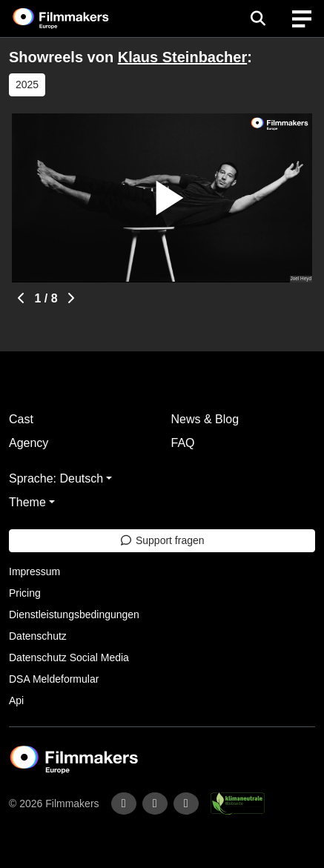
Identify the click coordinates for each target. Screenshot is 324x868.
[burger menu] (302, 19)
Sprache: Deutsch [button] (56, 478)
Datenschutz (38, 636)
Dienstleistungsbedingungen (74, 614)
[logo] (79, 19)
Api (16, 700)
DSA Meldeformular (54, 679)
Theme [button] (27, 502)
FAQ (183, 443)
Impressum (34, 572)
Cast (21, 419)
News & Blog (205, 419)
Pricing (25, 593)
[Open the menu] (258, 19)
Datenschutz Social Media (69, 657)
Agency (29, 443)
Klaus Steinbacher (183, 57)
